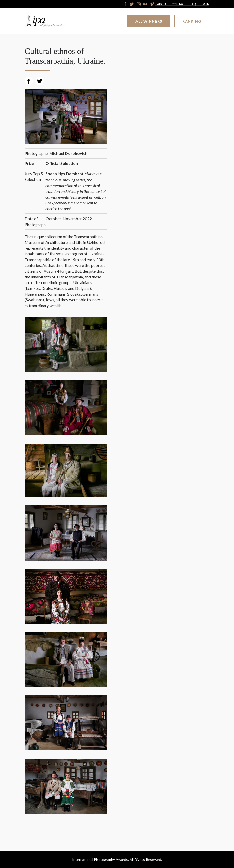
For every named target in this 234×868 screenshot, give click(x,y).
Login (205, 4)
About (162, 4)
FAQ (193, 4)
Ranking (192, 21)
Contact (179, 4)
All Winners (149, 21)
